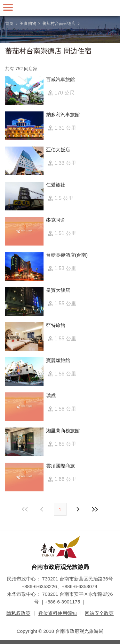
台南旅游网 (60, 8)
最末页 (95, 509)
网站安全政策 (99, 613)
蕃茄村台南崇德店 (59, 23)
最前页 (25, 509)
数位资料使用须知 (58, 613)
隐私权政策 (18, 613)
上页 (78, 509)
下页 (43, 509)
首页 (9, 23)
